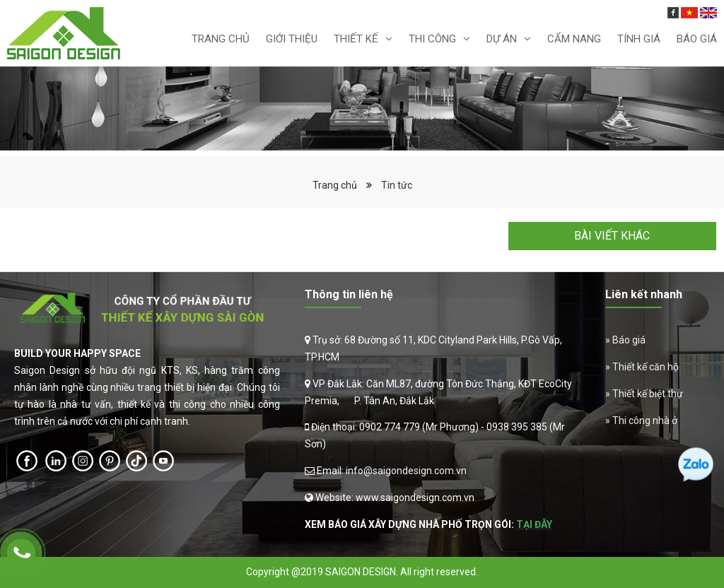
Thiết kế (356, 39)
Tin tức (397, 185)
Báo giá (629, 340)
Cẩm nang (574, 39)
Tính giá (639, 39)
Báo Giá (697, 39)
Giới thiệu (292, 39)
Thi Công (432, 39)
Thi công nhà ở (645, 421)
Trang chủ (221, 39)
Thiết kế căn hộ (646, 367)
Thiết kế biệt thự (648, 394)
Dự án (502, 39)
